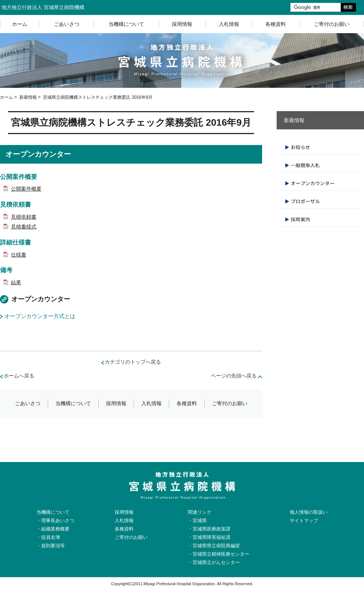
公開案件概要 (26, 189)
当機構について (126, 24)
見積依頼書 (24, 217)
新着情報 (28, 97)
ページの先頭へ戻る (234, 376)
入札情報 (229, 24)
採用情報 (182, 24)
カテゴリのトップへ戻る (133, 362)
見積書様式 (24, 227)
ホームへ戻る (19, 376)
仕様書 (19, 255)
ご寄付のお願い (230, 403)
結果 (16, 282)
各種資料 (276, 24)
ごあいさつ (67, 24)
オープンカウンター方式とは (40, 316)
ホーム (20, 24)
